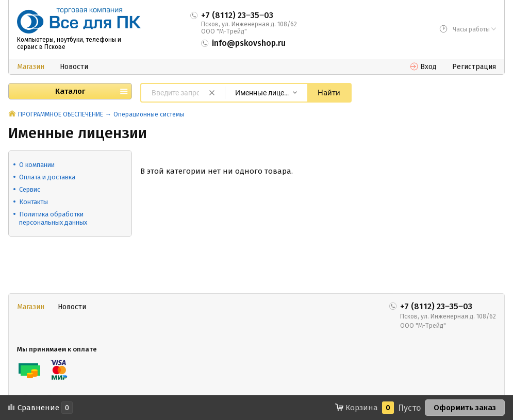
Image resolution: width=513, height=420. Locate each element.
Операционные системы (149, 114)
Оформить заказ (465, 408)
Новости (74, 67)
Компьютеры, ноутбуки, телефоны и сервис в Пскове (69, 43)
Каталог (70, 91)
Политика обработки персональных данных (53, 218)
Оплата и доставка (47, 177)
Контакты (34, 202)
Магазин (31, 67)
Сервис (30, 189)
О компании (37, 165)
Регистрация (474, 67)
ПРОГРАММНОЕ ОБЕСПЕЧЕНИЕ (61, 114)
